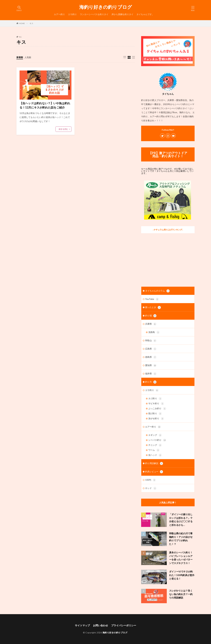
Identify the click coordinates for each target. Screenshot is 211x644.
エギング (155, 435)
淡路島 (154, 332)
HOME (22, 23)
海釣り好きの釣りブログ (106, 7)
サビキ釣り (156, 404)
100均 (151, 480)
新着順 (20, 57)
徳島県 (151, 357)
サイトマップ (82, 625)
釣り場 (151, 316)
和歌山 (151, 341)
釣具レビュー (154, 472)
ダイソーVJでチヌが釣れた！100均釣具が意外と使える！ (182, 575)
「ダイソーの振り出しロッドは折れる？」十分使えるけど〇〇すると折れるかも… (181, 520)
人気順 (28, 57)
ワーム (154, 450)
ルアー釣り (59, 14)
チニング (155, 445)
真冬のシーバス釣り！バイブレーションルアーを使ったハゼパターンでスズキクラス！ (181, 558)
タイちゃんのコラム (157, 291)
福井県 (151, 374)
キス (31, 23)
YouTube (152, 299)
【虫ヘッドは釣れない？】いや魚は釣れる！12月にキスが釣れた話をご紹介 (45, 105)
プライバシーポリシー (124, 625)
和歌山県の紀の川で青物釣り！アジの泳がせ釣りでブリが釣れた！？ (181, 539)
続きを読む (63, 129)
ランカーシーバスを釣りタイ (94, 14)
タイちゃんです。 (145, 14)
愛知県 (151, 365)
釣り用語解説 (154, 463)
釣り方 (151, 382)
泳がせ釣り (156, 419)
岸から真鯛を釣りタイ (122, 14)
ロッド (151, 488)
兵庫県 (151, 324)
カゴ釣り (155, 399)
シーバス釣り (157, 440)
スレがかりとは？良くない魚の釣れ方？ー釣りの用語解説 (181, 594)
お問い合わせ (100, 625)
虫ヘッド (155, 455)
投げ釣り (155, 414)
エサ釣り (72, 14)
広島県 (151, 349)
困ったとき (153, 307)
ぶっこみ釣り (157, 409)
